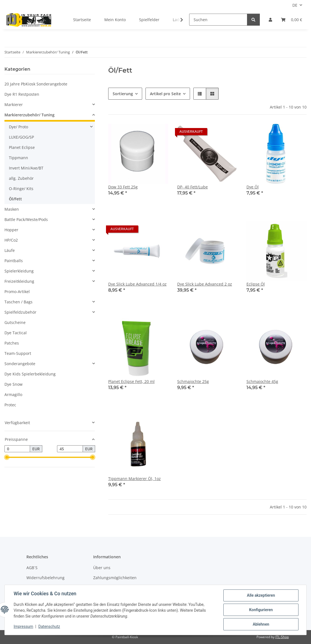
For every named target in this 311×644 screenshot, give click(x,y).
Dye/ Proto (18, 127)
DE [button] (295, 5)
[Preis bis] (70, 449)
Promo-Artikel (17, 292)
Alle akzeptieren (261, 595)
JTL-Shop (282, 637)
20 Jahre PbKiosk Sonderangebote (36, 84)
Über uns (102, 568)
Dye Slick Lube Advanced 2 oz (205, 284)
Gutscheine (15, 322)
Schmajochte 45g (262, 381)
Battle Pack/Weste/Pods (26, 219)
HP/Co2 (11, 240)
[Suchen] (218, 20)
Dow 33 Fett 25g (123, 187)
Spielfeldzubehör (20, 312)
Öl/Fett (15, 199)
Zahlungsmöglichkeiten (115, 578)
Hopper (11, 230)
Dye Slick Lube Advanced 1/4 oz (137, 284)
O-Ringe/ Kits (21, 189)
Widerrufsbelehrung (45, 578)
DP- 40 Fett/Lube (192, 187)
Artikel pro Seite (165, 94)
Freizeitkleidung (19, 281)
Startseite (82, 20)
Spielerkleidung (19, 271)
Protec (10, 405)
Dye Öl (253, 187)
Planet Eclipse (22, 147)
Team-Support (18, 353)
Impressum (23, 627)
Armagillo (13, 394)
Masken (12, 209)
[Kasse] (292, 20)
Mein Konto (115, 20)
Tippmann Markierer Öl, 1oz (134, 479)
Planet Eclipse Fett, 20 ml (131, 381)
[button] (270, 20)
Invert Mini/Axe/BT (26, 168)
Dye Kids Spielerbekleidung (30, 374)
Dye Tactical (16, 333)
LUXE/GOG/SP (21, 137)
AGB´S (32, 568)
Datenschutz (49, 627)
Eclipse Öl (256, 284)
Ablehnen (261, 624)
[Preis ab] (17, 449)
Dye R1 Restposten (22, 94)
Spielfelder (149, 20)
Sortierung (123, 94)
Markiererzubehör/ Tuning (29, 115)
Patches (12, 343)
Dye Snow (13, 384)
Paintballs (14, 261)
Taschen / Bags (18, 302)
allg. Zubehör (21, 178)
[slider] (7, 458)
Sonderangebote (20, 364)
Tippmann (18, 158)
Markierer (14, 105)
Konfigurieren (261, 610)
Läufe (10, 250)
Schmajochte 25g (193, 381)
